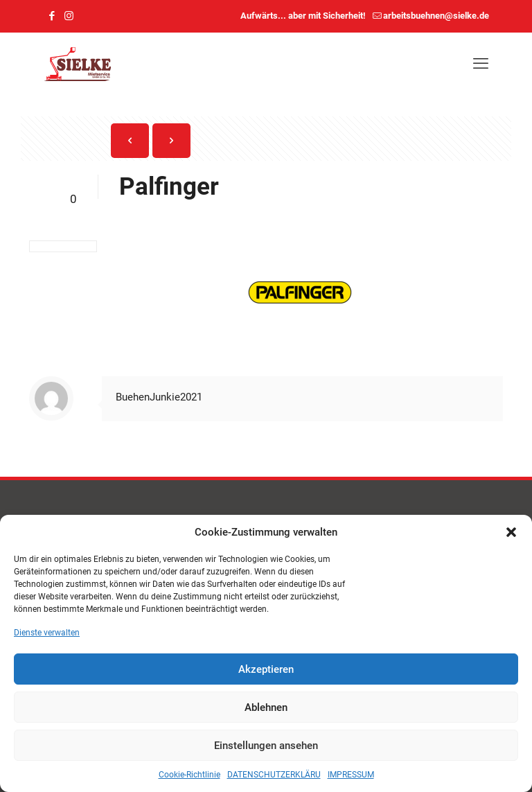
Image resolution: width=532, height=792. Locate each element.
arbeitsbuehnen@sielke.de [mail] (436, 16)
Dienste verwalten (47, 633)
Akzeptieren (266, 669)
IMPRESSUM (351, 775)
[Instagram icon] (69, 16)
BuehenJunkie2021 (159, 397)
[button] (511, 532)
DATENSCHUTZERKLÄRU (274, 775)
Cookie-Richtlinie (189, 775)
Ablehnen (266, 707)
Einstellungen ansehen (266, 746)
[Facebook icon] (52, 16)
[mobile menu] (481, 64)
